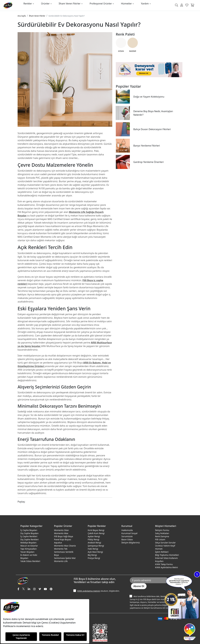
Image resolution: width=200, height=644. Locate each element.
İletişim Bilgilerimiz (131, 543)
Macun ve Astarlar (29, 546)
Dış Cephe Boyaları (29, 533)
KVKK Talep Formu (164, 564)
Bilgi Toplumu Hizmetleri (167, 555)
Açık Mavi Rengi (95, 552)
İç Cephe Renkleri (29, 536)
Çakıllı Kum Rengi (96, 533)
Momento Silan (61, 530)
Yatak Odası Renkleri (30, 561)
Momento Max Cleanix (65, 546)
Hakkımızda (127, 530)
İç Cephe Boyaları (29, 530)
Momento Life (61, 561)
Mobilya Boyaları (28, 543)
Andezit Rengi (94, 543)
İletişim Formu (162, 530)
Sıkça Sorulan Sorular (165, 543)
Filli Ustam (160, 539)
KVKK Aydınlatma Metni (166, 567)
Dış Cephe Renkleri (29, 539)
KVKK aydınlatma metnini (89, 591)
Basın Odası (127, 539)
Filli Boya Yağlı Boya (64, 536)
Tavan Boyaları (27, 552)
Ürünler (45, 4)
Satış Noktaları (162, 533)
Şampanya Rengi (96, 546)
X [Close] (197, 574)
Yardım (145, 4)
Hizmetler (126, 4)
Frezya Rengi (94, 558)
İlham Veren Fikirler (70, 4)
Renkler (28, 4)
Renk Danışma (162, 536)
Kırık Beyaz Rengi (96, 530)
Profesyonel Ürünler (101, 4)
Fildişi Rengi (94, 539)
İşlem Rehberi (162, 552)
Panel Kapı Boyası (63, 539)
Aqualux (58, 543)
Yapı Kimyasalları (29, 549)
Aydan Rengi (94, 536)
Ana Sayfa (22, 16)
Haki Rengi (93, 549)
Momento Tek (61, 549)
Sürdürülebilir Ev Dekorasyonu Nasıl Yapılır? (67, 16)
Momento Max (61, 533)
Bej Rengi (92, 555)
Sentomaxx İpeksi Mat (65, 558)
